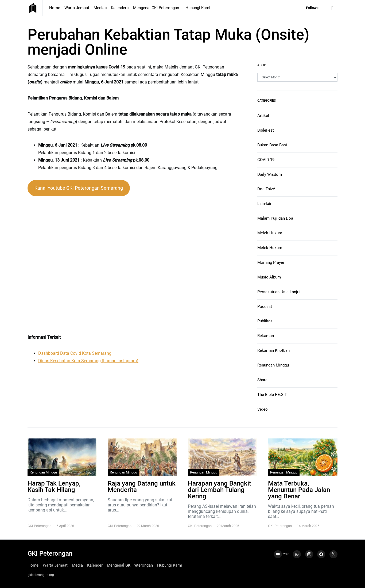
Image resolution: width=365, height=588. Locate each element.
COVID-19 (266, 160)
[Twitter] (333, 554)
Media (99, 8)
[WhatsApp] (297, 554)
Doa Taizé (266, 189)
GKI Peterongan (39, 526)
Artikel (263, 116)
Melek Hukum (270, 233)
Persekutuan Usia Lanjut (279, 292)
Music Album (269, 277)
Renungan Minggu (273, 365)
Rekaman (266, 336)
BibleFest (266, 130)
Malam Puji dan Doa (275, 218)
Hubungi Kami (198, 8)
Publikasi (265, 321)
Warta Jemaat (77, 8)
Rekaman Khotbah (273, 350)
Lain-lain (265, 204)
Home (55, 8)
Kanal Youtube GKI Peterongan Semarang (79, 188)
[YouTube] (281, 554)
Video (263, 409)
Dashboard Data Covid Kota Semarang (75, 353)
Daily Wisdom (270, 174)
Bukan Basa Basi (272, 145)
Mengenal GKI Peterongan (156, 8)
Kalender (119, 8)
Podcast (265, 307)
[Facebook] (321, 554)
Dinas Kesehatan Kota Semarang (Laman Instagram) (88, 361)
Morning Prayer (271, 262)
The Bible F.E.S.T (272, 395)
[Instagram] (309, 554)
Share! (263, 380)
